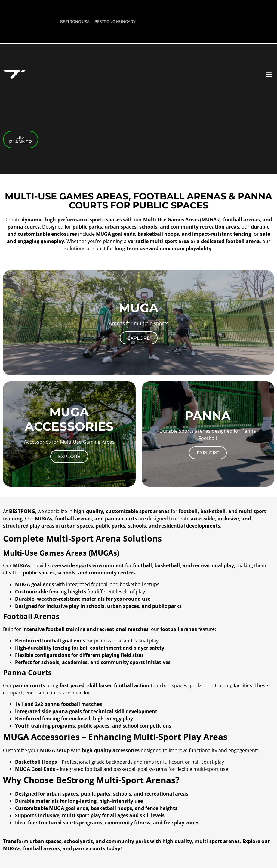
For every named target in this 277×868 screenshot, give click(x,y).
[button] (269, 74)
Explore (139, 338)
